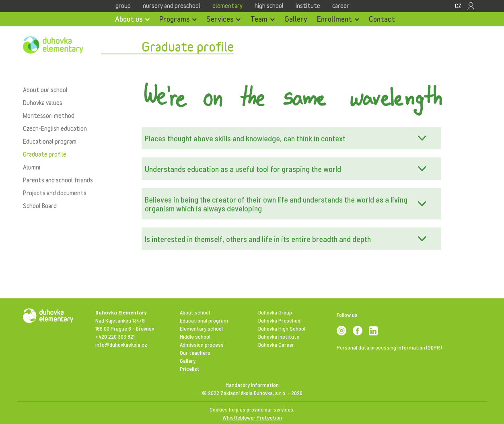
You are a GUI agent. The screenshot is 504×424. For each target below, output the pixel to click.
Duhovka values (43, 103)
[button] (291, 138)
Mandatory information (252, 385)
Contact (382, 19)
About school (195, 312)
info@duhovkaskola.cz (121, 344)
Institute (308, 6)
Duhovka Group (275, 312)
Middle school (195, 336)
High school (269, 6)
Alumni (32, 167)
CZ (458, 6)
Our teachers (195, 353)
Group (123, 6)
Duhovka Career (276, 344)
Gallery (296, 19)
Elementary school (201, 328)
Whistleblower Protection (252, 417)
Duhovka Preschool (280, 320)
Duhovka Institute (279, 336)
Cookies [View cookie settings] (219, 409)
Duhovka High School (282, 328)
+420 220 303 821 (115, 336)
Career (341, 6)
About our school (45, 90)
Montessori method (49, 116)
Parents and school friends (58, 180)
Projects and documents (55, 193)
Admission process (202, 344)
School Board (40, 206)
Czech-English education (55, 128)
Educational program (50, 141)
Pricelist (190, 369)
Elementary (227, 6)
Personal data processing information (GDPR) (389, 347)
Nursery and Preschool (172, 6)
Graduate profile (45, 154)
